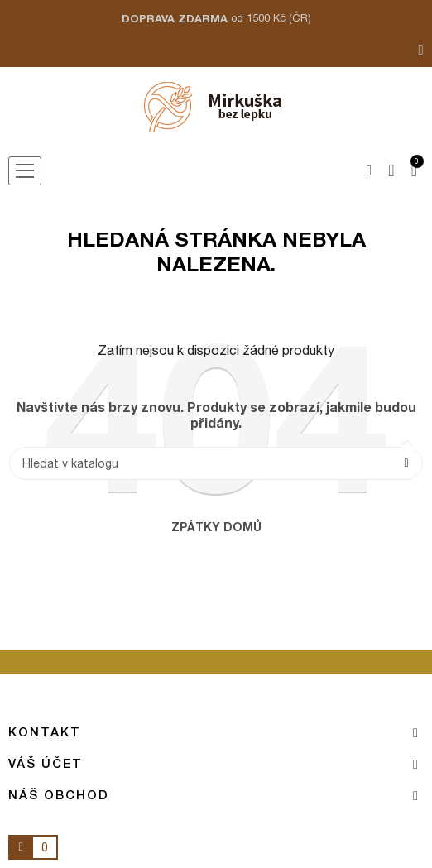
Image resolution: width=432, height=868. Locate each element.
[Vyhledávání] (216, 463)
